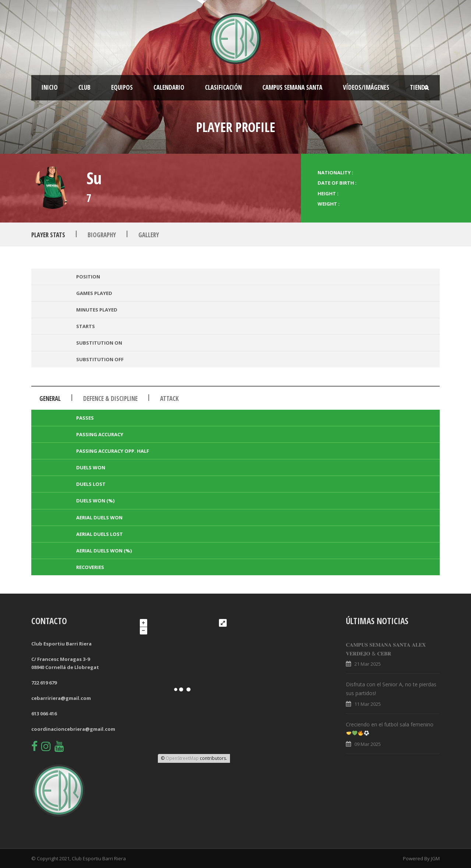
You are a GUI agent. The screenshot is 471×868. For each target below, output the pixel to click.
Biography (102, 235)
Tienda (419, 87)
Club (84, 87)
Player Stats (48, 235)
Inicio (50, 87)
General (50, 399)
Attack (169, 399)
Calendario (169, 87)
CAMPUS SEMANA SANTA (292, 87)
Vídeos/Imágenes (366, 87)
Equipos (122, 87)
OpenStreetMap (182, 758)
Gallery (149, 235)
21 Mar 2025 (368, 664)
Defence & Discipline (110, 399)
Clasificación (223, 87)
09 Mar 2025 (368, 744)
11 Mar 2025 (368, 704)
